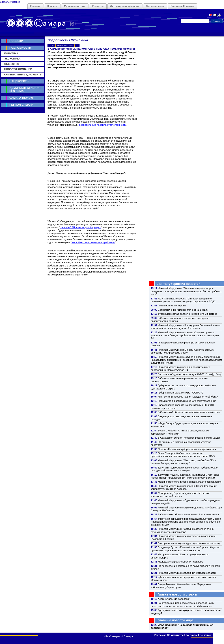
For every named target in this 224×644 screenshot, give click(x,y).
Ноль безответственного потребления (93, 242)
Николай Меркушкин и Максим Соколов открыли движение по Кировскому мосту (183, 351)
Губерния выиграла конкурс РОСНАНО (181, 393)
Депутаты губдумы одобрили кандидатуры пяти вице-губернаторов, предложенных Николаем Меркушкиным (185, 476)
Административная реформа (25, 89)
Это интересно (155, 6)
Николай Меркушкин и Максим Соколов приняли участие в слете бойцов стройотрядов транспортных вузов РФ (185, 335)
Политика (11, 53)
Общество (12, 64)
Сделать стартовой (10, 2)
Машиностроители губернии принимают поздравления (190, 482)
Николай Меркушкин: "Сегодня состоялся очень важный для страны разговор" (182, 530)
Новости (52, 6)
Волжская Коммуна (182, 6)
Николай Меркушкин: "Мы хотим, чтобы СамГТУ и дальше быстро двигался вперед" (183, 462)
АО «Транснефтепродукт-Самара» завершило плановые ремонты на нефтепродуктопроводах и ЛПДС (183, 300)
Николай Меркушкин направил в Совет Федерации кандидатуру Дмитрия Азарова (184, 487)
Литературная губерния (125, 6)
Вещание (205, 635)
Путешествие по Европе (172, 306)
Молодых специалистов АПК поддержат (181, 562)
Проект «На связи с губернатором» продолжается (187, 449)
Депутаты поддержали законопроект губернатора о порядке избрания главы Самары (184, 469)
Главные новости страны (177, 594)
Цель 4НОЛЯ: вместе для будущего (80, 227)
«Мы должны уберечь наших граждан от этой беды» (188, 397)
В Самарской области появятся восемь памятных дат (189, 438)
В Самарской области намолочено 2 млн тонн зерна (188, 514)
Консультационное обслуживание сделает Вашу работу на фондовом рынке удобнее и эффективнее (182, 604)
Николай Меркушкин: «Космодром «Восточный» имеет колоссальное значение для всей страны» (186, 327)
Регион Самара (21, 105)
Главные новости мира (176, 620)
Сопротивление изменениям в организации (183, 310)
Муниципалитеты (75, 6)
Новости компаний (18, 69)
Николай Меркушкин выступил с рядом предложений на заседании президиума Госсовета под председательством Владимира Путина (186, 360)
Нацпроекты (19, 81)
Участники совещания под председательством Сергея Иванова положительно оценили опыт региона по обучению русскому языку (186, 522)
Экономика (12, 59)
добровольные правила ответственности (103, 125)
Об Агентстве (175, 635)
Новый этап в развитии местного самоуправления (187, 401)
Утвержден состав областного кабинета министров (188, 314)
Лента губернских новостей (179, 284)
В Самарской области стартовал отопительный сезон (189, 412)
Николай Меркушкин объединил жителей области (187, 573)
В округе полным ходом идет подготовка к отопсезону (189, 543)
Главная (35, 6)
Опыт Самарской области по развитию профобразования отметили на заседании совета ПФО (183, 455)
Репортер (98, 6)
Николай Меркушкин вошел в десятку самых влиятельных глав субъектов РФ (180, 368)
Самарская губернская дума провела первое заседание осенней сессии (180, 495)
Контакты (192, 635)
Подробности (20, 48)
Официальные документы (23, 75)
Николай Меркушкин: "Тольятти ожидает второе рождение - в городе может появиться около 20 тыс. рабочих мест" (186, 291)
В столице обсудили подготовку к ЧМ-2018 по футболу (190, 374)
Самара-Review (21, 98)
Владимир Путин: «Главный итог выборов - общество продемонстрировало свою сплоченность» (185, 549)
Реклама (160, 635)
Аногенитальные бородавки (174, 599)
